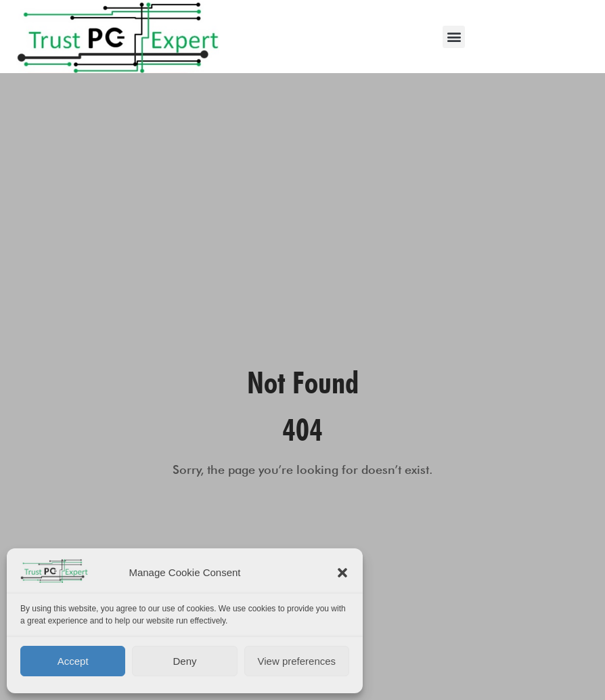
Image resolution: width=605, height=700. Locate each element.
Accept (73, 661)
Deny (184, 661)
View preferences (297, 661)
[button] (342, 573)
